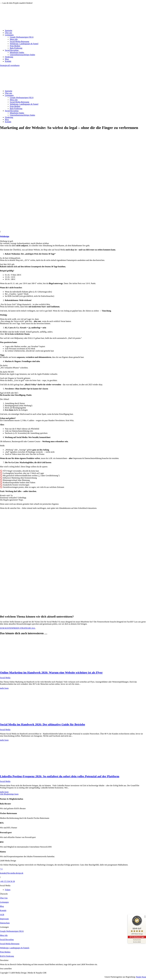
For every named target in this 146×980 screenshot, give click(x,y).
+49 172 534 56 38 (7, 881)
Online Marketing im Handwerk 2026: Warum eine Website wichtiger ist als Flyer (51, 672)
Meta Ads (4, 935)
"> (1, 869)
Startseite (9, 30)
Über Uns (4, 898)
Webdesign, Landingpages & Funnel (24, 44)
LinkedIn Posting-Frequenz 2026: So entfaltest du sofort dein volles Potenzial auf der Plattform (60, 776)
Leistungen (9, 35)
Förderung (9, 57)
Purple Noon (141, 977)
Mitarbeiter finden (17, 52)
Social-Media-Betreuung (19, 41)
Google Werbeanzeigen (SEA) (22, 37)
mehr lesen (4, 688)
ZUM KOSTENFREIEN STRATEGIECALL (18, 628)
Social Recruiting (12, 50)
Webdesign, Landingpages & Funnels (15, 948)
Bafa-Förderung (16, 48)
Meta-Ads (14, 39)
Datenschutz (5, 923)
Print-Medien (15, 46)
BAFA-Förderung (7, 956)
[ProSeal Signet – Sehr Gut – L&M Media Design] (137, 926)
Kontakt (8, 61)
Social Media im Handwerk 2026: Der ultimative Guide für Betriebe (43, 724)
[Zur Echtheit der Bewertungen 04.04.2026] (137, 941)
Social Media (5, 678)
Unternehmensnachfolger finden (22, 55)
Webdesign (5, 236)
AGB (2, 915)
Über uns (8, 33)
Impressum (4, 919)
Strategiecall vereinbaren (10, 65)
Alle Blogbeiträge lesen (9, 794)
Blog (7, 59)
